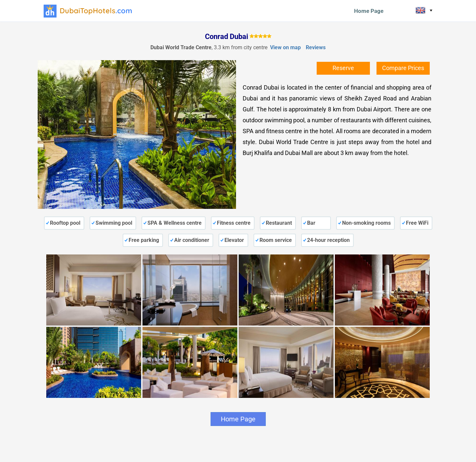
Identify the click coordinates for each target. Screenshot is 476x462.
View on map (285, 47)
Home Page (369, 11)
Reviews (316, 47)
